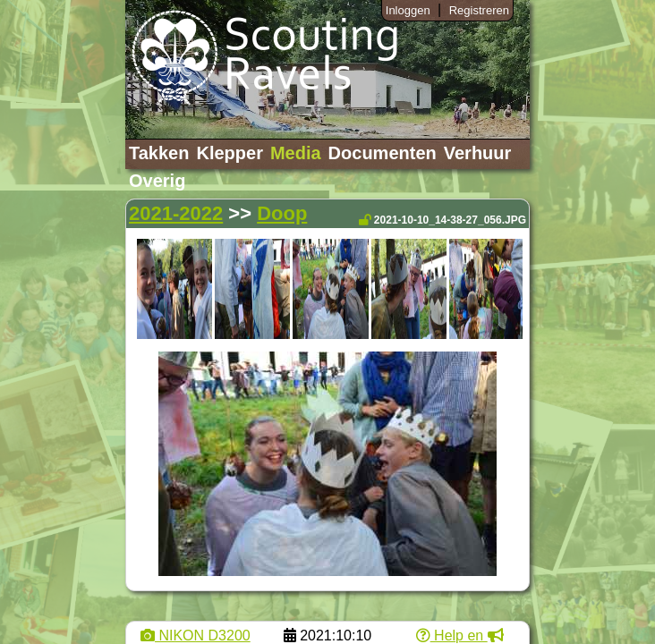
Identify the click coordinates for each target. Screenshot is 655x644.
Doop (282, 213)
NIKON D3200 (196, 636)
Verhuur (478, 153)
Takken (159, 153)
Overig (157, 181)
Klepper (229, 153)
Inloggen (408, 10)
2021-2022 (176, 213)
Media (296, 153)
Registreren (479, 10)
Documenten (383, 153)
